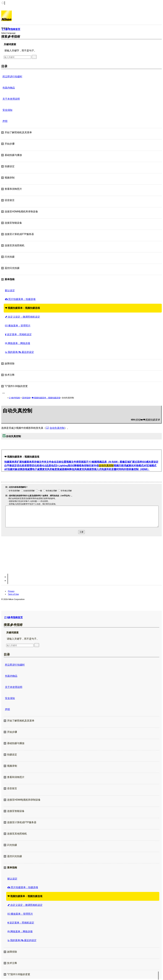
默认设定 (10, 290)
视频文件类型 (74, 462)
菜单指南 (26, 398)
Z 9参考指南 (14, 398)
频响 (67, 469)
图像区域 (125, 462)
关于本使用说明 (11, 99)
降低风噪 (74, 469)
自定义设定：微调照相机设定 (23, 317)
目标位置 (61, 462)
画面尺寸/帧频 (89, 462)
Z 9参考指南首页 (14, 617)
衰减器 (61, 469)
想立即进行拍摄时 (12, 77)
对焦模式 (138, 466)
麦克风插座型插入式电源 (93, 469)
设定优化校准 (19, 466)
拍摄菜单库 (11, 462)
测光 (131, 466)
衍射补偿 (94, 466)
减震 (30, 469)
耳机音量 (111, 469)
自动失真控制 (57, 428)
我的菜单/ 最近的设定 (19, 352)
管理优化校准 (34, 466)
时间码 (120, 469)
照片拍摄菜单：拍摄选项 (20, 299)
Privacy (11, 591)
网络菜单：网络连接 (18, 343)
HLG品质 (46, 466)
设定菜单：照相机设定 (18, 334)
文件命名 (51, 462)
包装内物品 (9, 88)
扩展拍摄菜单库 (25, 462)
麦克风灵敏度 (49, 469)
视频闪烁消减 (121, 466)
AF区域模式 (150, 466)
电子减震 (37, 469)
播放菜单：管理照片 (18, 326)
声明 (5, 121)
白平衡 (8, 466)
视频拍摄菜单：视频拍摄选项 (22, 308)
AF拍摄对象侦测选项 (16, 469)
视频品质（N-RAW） (108, 462)
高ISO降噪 (73, 466)
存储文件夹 (40, 462)
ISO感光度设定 (150, 462)
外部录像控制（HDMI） (137, 469)
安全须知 (7, 110)
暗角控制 (84, 466)
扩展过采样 (136, 462)
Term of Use (13, 594)
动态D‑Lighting (59, 466)
